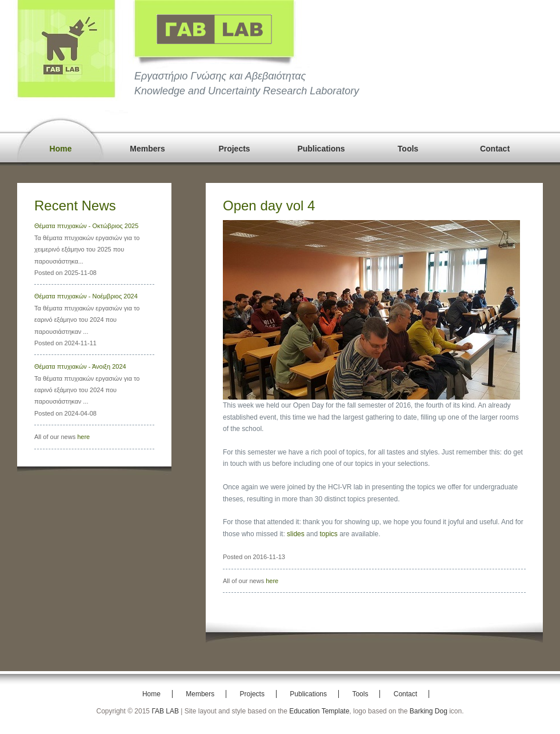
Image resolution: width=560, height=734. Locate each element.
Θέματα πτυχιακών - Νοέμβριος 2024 (86, 296)
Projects (234, 149)
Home (61, 149)
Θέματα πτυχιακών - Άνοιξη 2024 (80, 366)
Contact (495, 149)
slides (296, 534)
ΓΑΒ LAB (165, 711)
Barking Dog (429, 711)
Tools (408, 149)
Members (147, 149)
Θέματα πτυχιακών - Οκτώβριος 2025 (86, 226)
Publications (321, 149)
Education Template (319, 711)
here (83, 437)
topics (328, 534)
